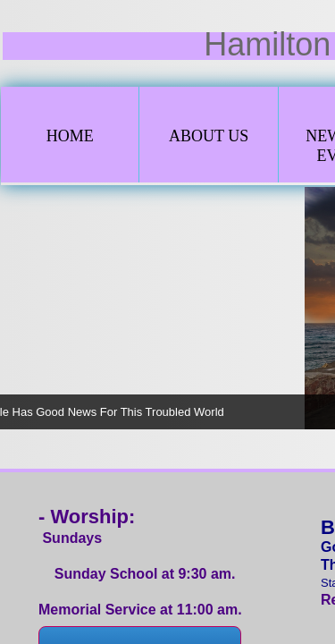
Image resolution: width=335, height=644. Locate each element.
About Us (209, 136)
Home (70, 136)
